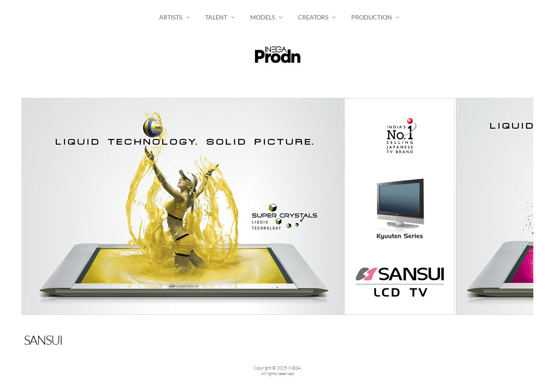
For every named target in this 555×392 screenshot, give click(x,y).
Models (263, 17)
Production (372, 17)
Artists (171, 17)
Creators (313, 17)
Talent (216, 17)
